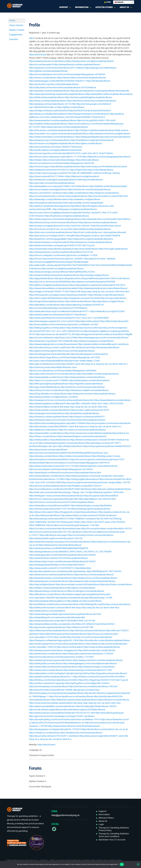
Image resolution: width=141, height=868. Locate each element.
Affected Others (104, 7)
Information (82, 7)
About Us (124, 7)
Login (107, 2)
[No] (138, 864)
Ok (122, 864)
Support (64, 7)
